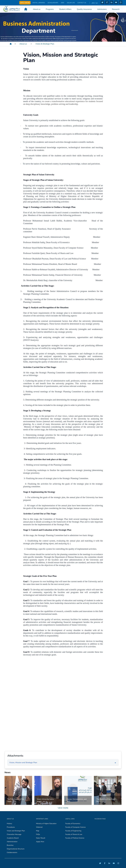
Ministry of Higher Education (46, 824)
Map (38, 831)
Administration (12, 842)
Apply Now (40, 842)
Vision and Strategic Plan (16, 831)
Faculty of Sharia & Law (74, 834)
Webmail (39, 827)
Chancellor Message (14, 834)
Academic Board (13, 838)
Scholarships (53, 3)
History (9, 824)
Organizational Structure (16, 849)
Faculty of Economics (73, 824)
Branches (10, 845)
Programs (50, 9)
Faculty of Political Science (75, 838)
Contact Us (82, 3)
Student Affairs (65, 9)
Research (116, 9)
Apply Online (25, 3)
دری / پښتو (95, 3)
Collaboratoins (12, 852)
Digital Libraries (39, 3)
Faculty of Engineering (73, 831)
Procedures (11, 827)
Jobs (63, 3)
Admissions (102, 9)
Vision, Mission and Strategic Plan (23, 763)
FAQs (38, 834)
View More (63, 808)
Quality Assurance (84, 9)
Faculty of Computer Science (76, 827)
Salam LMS (71, 3)
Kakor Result (41, 838)
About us (37, 9)
